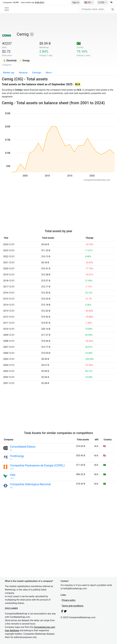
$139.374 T (40, 2)
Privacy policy (69, 600)
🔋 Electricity (10, 61)
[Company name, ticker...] (97, 9)
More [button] (48, 73)
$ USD (102, 2)
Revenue (23, 73)
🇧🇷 (79, 43)
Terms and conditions (73, 606)
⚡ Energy (25, 61)
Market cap (9, 73)
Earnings (37, 73)
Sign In (76, 2)
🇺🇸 (88, 2)
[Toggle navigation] (7, 9)
